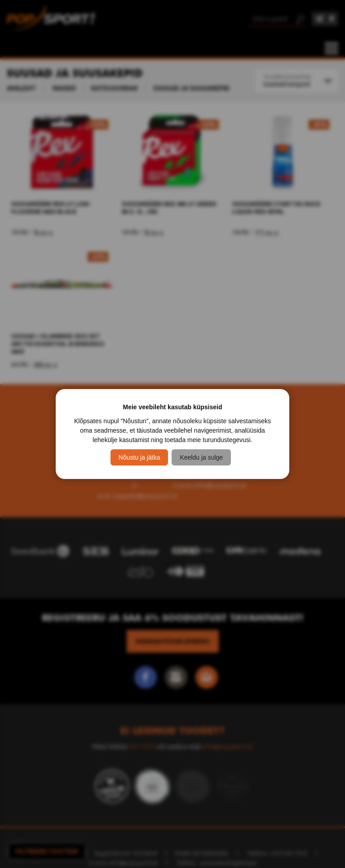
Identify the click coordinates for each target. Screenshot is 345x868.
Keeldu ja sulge (201, 457)
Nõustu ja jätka (139, 457)
